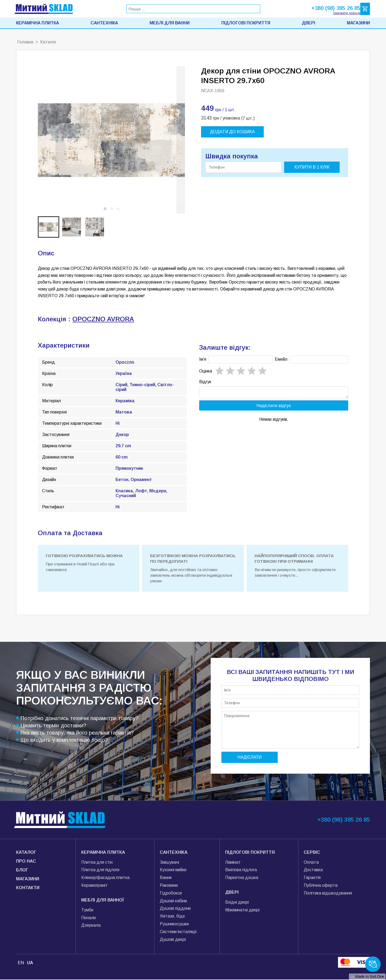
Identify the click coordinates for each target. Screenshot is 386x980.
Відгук (205, 382)
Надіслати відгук (274, 407)
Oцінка (206, 371)
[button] (105, 209)
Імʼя (203, 359)
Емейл (281, 359)
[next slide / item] (181, 140)
